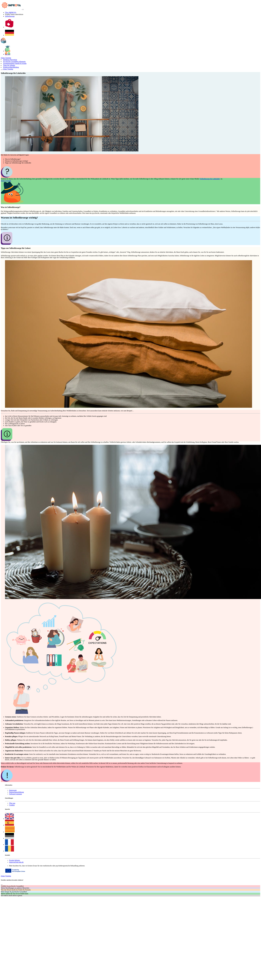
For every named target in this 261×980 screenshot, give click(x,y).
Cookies (12, 805)
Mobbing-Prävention (10, 60)
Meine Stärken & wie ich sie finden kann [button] (15, 894)
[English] (9, 819)
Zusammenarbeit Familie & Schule (15, 63)
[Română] (9, 851)
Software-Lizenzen (16, 794)
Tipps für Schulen (9, 65)
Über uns (12, 803)
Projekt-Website (15, 860)
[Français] (9, 845)
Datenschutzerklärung (16, 792)
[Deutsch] (9, 35)
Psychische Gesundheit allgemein (14, 62)
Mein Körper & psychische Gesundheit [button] (14, 892)
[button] (3, 43)
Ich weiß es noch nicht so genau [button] (11, 895)
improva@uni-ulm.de (16, 862)
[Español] (9, 825)
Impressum (13, 790)
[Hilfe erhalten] (9, 27)
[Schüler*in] (8, 51)
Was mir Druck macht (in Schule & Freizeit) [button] (16, 890)
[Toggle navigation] (23, 10)
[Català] (10, 832)
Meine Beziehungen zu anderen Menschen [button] (15, 888)
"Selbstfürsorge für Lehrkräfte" (210, 179)
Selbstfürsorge (10, 16)
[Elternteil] (8, 54)
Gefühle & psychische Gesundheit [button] (12, 886)
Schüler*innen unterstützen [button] (14, 14)
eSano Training (6, 58)
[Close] (2, 70)
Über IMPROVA (11, 12)
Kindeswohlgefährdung (11, 67)
